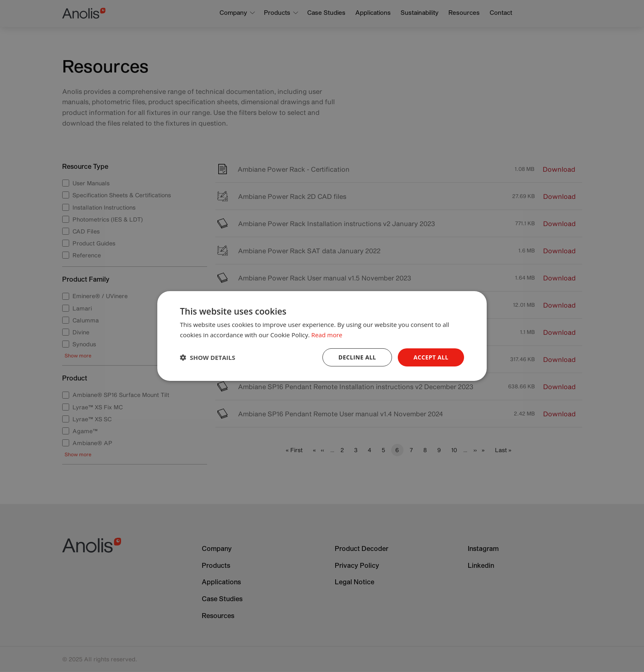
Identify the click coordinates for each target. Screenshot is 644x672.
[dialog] (322, 336)
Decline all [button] (357, 357)
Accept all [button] (431, 357)
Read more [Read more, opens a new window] (327, 335)
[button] (208, 357)
